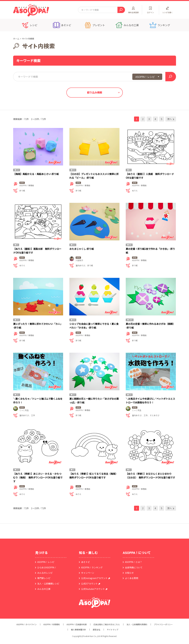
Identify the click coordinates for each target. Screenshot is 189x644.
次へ (170, 119)
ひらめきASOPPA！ (47, 567)
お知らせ (129, 573)
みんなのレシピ (45, 573)
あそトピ (85, 562)
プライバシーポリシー (163, 624)
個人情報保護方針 (78, 630)
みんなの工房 (44, 589)
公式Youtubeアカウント (93, 589)
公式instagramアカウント (94, 578)
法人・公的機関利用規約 (137, 624)
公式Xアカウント (89, 584)
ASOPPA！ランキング (92, 567)
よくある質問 (132, 578)
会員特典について (134, 567)
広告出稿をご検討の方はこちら (107, 624)
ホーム (16, 39)
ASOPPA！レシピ (46, 562)
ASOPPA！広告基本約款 (77, 624)
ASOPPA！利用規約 (52, 624)
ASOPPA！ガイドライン (27, 624)
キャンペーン (88, 573)
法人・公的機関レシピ (48, 584)
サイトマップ (113, 630)
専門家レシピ (44, 578)
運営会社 (96, 630)
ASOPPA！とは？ (133, 562)
